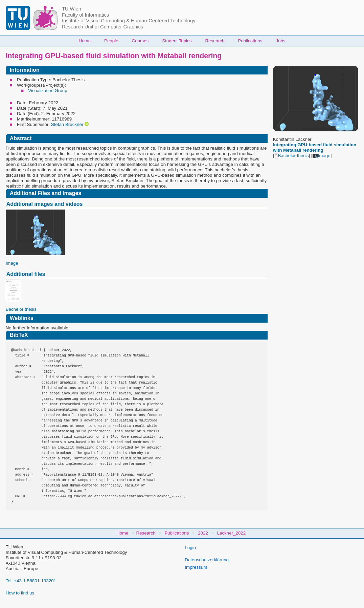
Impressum (196, 567)
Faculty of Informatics (85, 15)
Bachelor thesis (291, 156)
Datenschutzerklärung (207, 560)
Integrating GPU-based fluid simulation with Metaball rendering (315, 147)
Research (215, 41)
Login (190, 548)
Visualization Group (48, 91)
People (111, 41)
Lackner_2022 (231, 533)
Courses (140, 41)
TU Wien (72, 9)
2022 (203, 533)
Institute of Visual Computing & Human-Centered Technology (129, 21)
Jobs (280, 41)
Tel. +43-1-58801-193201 (31, 581)
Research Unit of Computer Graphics (103, 27)
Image (322, 156)
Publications (250, 41)
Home (85, 41)
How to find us (20, 593)
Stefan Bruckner (67, 124)
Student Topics (177, 41)
